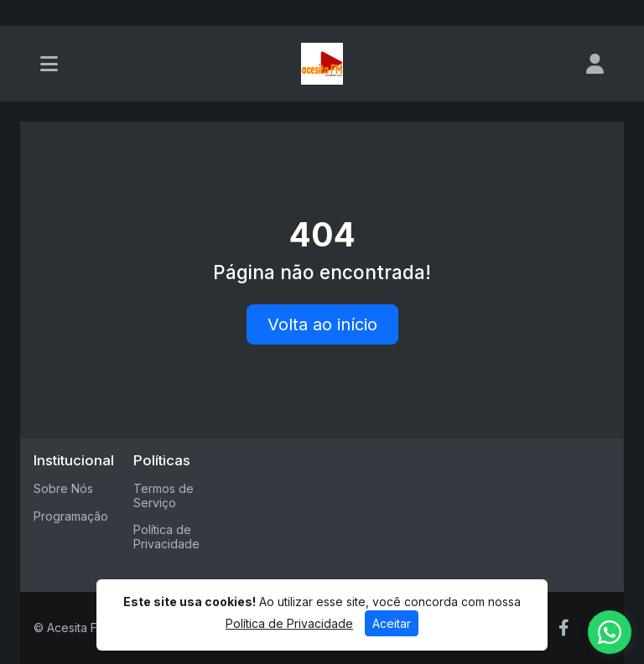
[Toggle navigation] (49, 64)
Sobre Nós (63, 488)
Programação (71, 516)
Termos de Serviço (164, 495)
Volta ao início (322, 324)
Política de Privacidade (166, 537)
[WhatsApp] (610, 632)
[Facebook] (564, 628)
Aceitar (392, 623)
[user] (595, 64)
